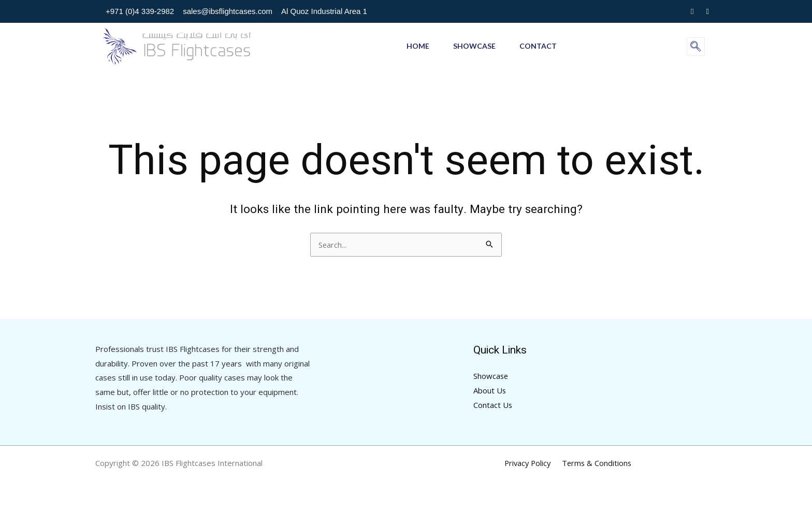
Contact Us (493, 405)
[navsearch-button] (696, 46)
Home (416, 46)
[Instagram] (692, 11)
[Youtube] (708, 11)
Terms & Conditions (596, 463)
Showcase (474, 46)
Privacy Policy (529, 463)
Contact (540, 46)
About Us (490, 390)
